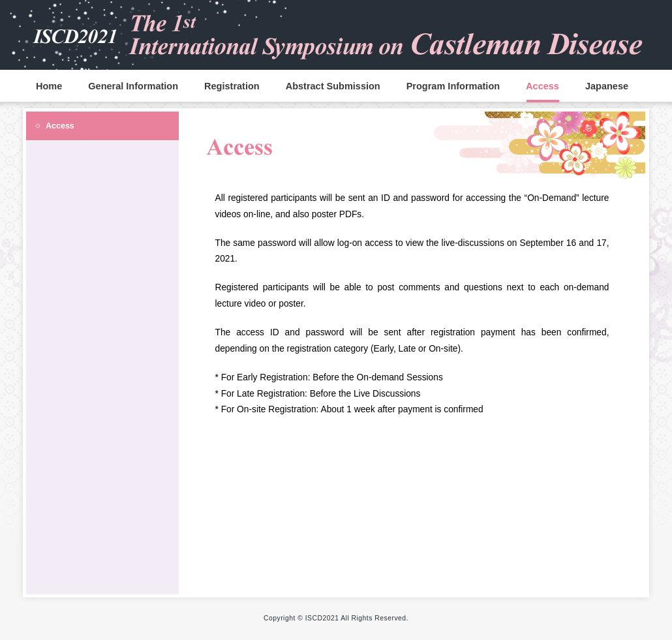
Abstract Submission (333, 86)
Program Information (453, 86)
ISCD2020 (336, 33)
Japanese (607, 86)
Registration (232, 86)
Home (49, 86)
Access (542, 86)
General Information (133, 86)
